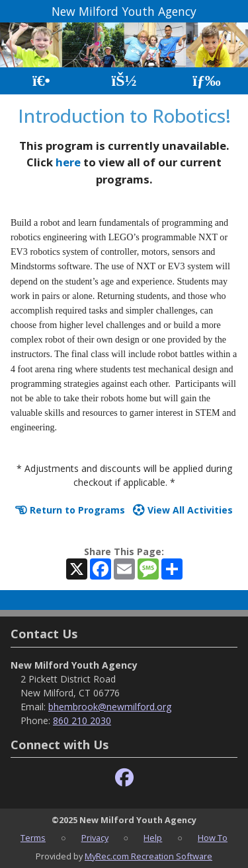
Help (153, 838)
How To (213, 838)
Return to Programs (70, 510)
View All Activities (183, 510)
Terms (33, 838)
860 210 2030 (82, 720)
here (68, 162)
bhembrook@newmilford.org (110, 707)
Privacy (95, 838)
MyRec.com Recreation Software (148, 856)
